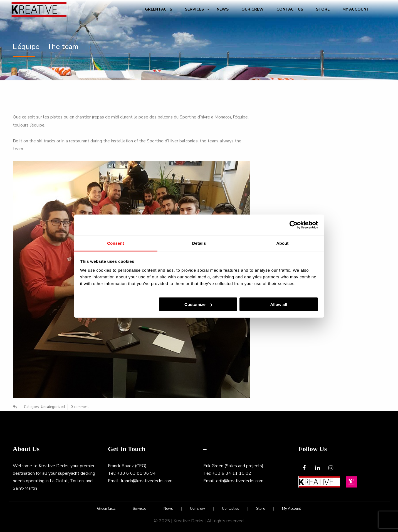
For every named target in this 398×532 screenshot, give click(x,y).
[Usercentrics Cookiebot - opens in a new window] (294, 225)
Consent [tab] (116, 243)
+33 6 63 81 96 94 (136, 473)
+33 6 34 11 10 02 (232, 473)
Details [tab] (199, 243)
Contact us (290, 9)
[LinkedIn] (317, 468)
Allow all (279, 304)
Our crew (253, 9)
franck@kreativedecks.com (147, 481)
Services (194, 9)
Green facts (159, 9)
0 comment (80, 407)
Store (323, 9)
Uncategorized (53, 407)
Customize (198, 304)
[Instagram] (331, 468)
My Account (356, 9)
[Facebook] (304, 468)
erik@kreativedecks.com (240, 481)
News (223, 9)
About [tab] (283, 243)
